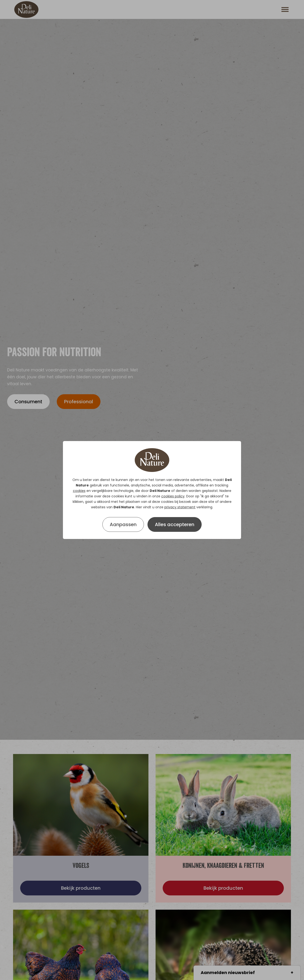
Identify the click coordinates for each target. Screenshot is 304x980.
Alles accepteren (175, 524)
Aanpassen (123, 524)
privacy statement (180, 507)
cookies (79, 491)
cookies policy (173, 496)
